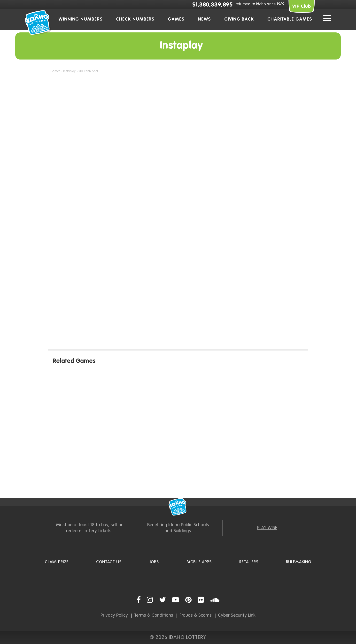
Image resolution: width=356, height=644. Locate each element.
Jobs (154, 562)
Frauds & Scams (196, 615)
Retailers (249, 562)
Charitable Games (290, 19)
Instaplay (69, 71)
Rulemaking (299, 562)
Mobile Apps (199, 562)
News (205, 19)
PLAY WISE (267, 528)
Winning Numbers (81, 19)
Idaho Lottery (178, 507)
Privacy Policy (114, 615)
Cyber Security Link (237, 615)
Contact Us (109, 562)
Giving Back (239, 19)
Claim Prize (57, 562)
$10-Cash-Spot (88, 71)
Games (176, 19)
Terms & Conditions (154, 615)
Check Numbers (135, 19)
